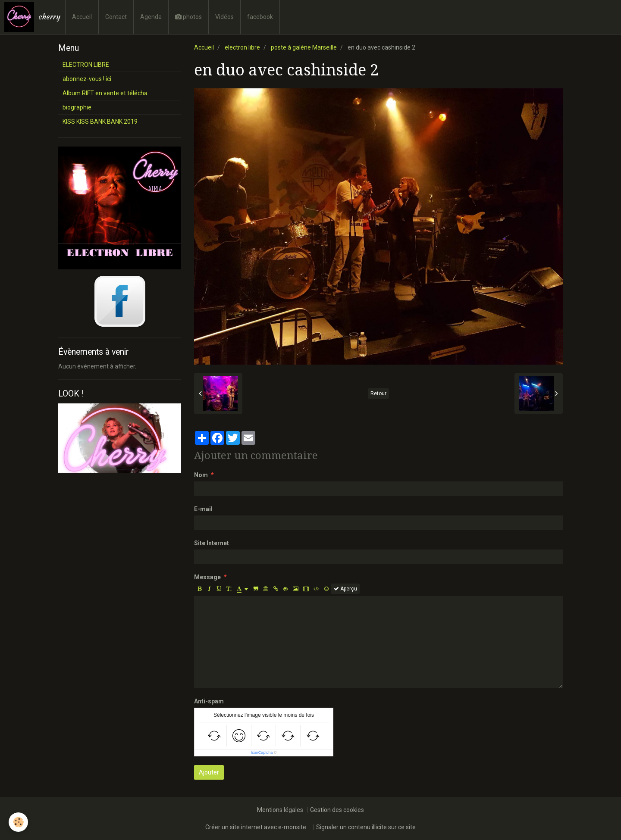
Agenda (151, 17)
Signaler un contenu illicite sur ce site (366, 827)
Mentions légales (280, 810)
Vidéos (224, 17)
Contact (116, 17)
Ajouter (209, 772)
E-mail (203, 509)
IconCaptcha (262, 753)
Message (207, 577)
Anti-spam (209, 701)
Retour (378, 393)
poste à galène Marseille (304, 47)
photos (188, 17)
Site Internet (212, 543)
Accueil (82, 17)
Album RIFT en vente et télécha (105, 93)
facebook (260, 17)
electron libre (242, 47)
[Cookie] (18, 822)
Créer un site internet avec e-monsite (256, 827)
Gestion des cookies (337, 810)
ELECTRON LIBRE (86, 65)
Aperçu (345, 589)
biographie (77, 107)
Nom (201, 475)
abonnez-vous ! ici (87, 79)
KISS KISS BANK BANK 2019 (100, 122)
